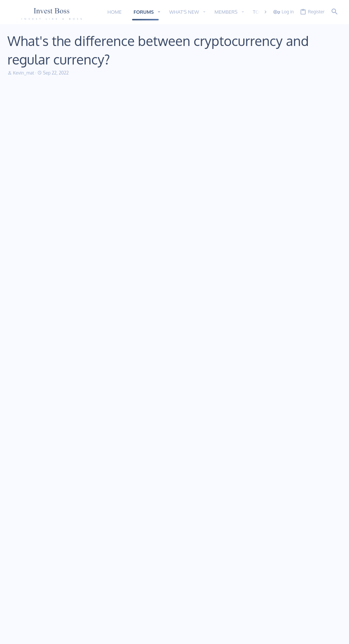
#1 (334, 106)
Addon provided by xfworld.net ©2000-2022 (52, 619)
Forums (128, 558)
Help (300, 634)
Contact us (131, 571)
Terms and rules (243, 634)
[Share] (325, 106)
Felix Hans (35, 322)
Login (240, 544)
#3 (334, 303)
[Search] (335, 12)
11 (12, 634)
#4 (333, 361)
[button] (159, 12)
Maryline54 (35, 191)
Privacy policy (277, 634)
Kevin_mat (24, 73)
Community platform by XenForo (68, 613)
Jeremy (35, 381)
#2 (334, 171)
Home (127, 544)
